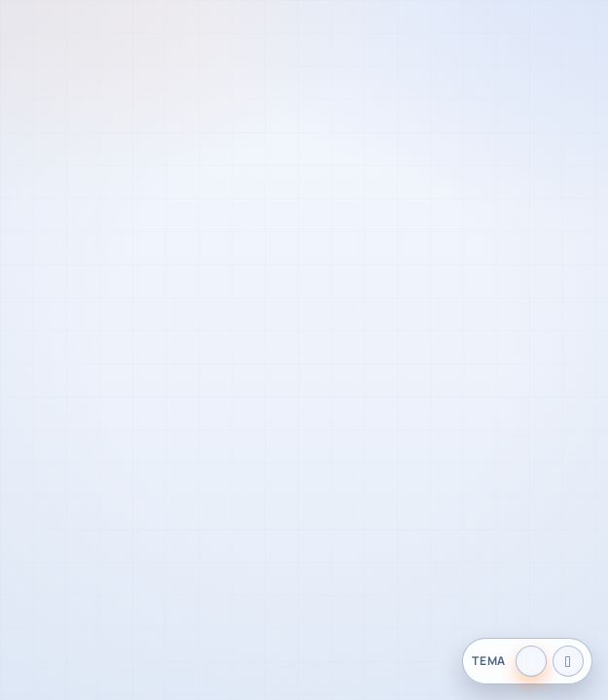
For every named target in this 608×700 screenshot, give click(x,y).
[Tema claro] (531, 661)
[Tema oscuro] (568, 661)
